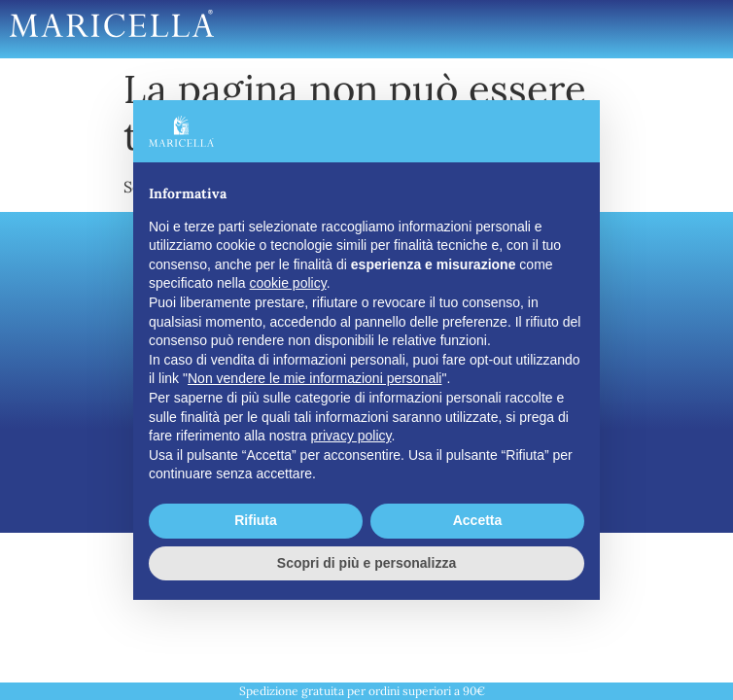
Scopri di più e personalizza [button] (366, 563)
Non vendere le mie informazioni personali (314, 378)
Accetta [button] (478, 520)
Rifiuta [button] (256, 520)
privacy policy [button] (351, 436)
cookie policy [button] (288, 283)
